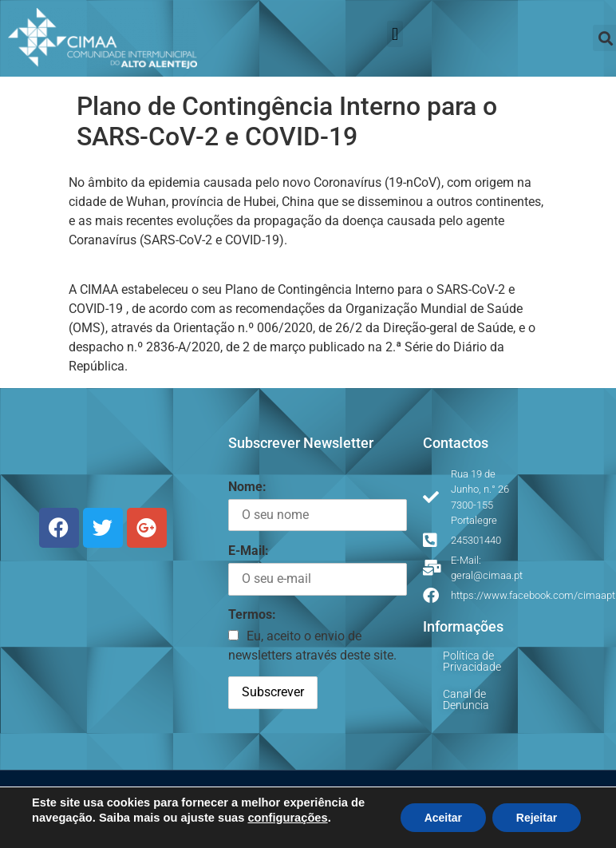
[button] (395, 34)
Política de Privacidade (472, 661)
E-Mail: (249, 551)
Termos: (252, 614)
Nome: (247, 487)
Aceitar (442, 818)
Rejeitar (537, 818)
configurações (287, 818)
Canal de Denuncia (466, 699)
